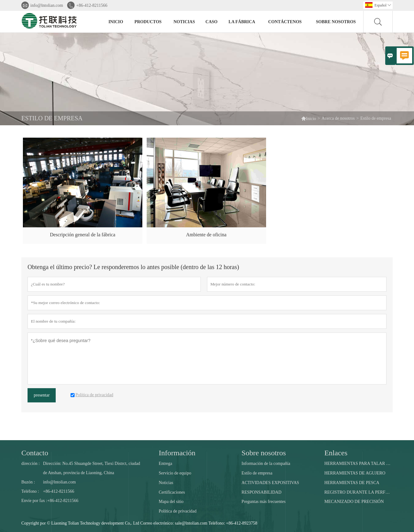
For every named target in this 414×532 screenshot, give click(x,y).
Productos (148, 22)
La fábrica (242, 22)
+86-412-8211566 (92, 5)
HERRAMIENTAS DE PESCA (352, 483)
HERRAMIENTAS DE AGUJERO (355, 473)
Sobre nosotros (336, 22)
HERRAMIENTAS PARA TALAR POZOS (358, 463)
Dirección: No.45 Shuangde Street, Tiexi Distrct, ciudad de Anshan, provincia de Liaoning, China (92, 468)
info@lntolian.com (47, 5)
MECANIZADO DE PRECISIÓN (354, 502)
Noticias (166, 483)
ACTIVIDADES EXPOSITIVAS (270, 483)
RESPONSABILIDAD (262, 492)
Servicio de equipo (175, 473)
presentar (42, 395)
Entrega (166, 463)
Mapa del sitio (171, 502)
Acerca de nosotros (338, 118)
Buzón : (28, 482)
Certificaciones (172, 492)
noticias (184, 22)
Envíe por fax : (34, 501)
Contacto (35, 453)
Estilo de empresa (257, 473)
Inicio (116, 22)
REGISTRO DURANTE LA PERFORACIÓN (358, 492)
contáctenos (285, 22)
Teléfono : (30, 491)
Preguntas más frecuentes (264, 502)
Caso (211, 22)
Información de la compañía (266, 463)
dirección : (30, 463)
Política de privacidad (178, 511)
